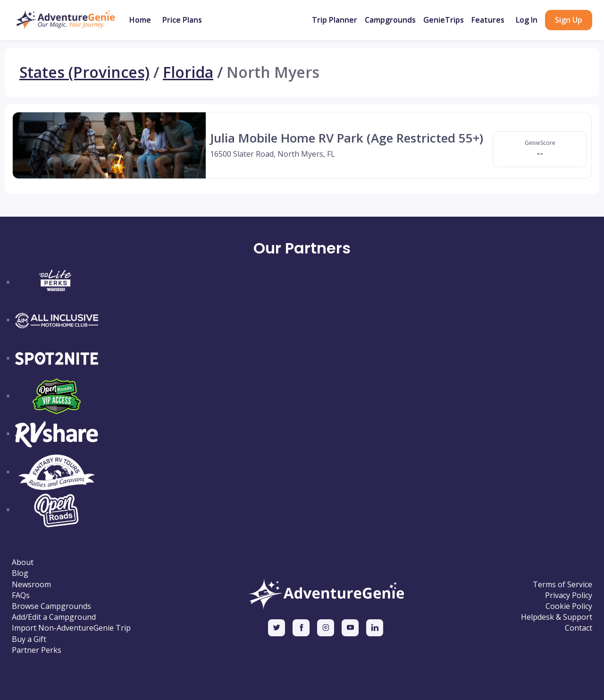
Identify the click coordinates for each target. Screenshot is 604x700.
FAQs (21, 595)
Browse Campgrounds (51, 606)
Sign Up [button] (569, 20)
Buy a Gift (29, 639)
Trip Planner (335, 20)
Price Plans (182, 20)
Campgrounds (390, 20)
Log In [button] (527, 20)
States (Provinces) (84, 72)
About (23, 562)
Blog (20, 573)
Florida (188, 72)
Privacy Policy (569, 595)
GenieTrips (444, 20)
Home (140, 20)
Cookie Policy (569, 606)
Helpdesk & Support (557, 617)
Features (488, 20)
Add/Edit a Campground (54, 617)
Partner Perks (37, 650)
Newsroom (31, 585)
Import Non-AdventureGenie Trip (71, 628)
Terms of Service (562, 585)
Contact (579, 628)
